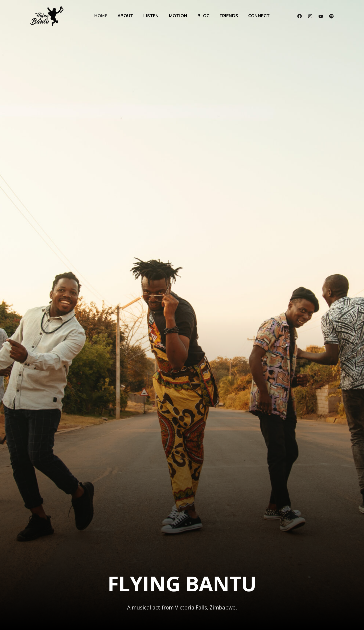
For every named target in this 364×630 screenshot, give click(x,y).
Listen (151, 16)
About (125, 16)
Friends (229, 16)
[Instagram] (310, 16)
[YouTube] (321, 16)
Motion (178, 16)
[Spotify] (331, 16)
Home (101, 16)
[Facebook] (300, 16)
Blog (203, 16)
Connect (259, 16)
